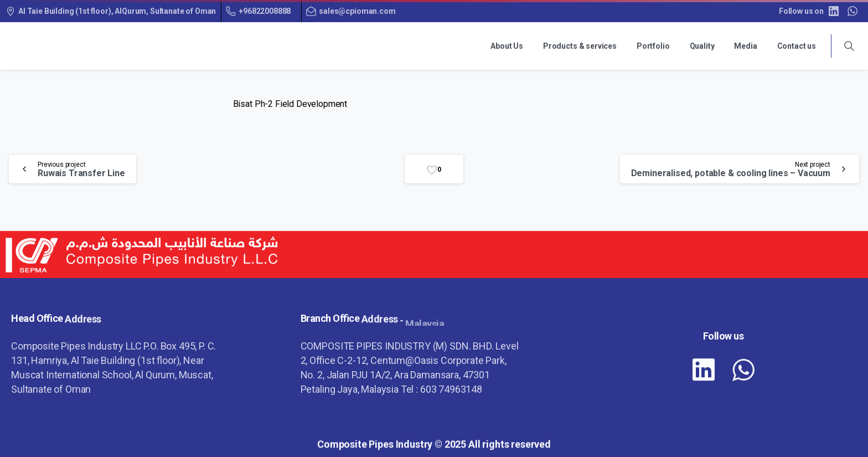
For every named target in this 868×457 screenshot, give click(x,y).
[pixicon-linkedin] (704, 372)
